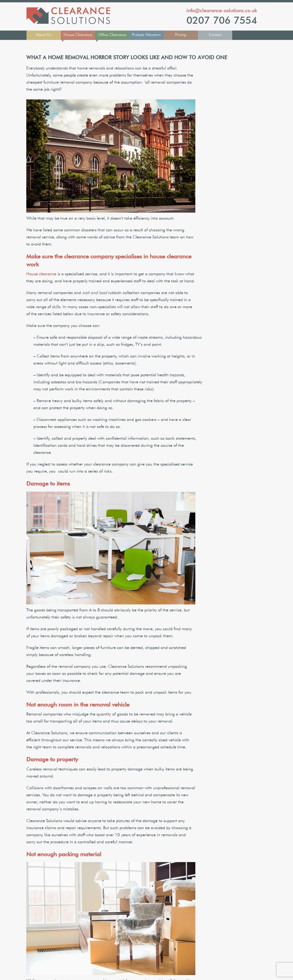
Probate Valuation (146, 35)
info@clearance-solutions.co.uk (222, 10)
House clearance (41, 274)
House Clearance (78, 35)
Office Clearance (112, 35)
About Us (44, 35)
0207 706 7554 (222, 20)
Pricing (181, 35)
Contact (215, 35)
